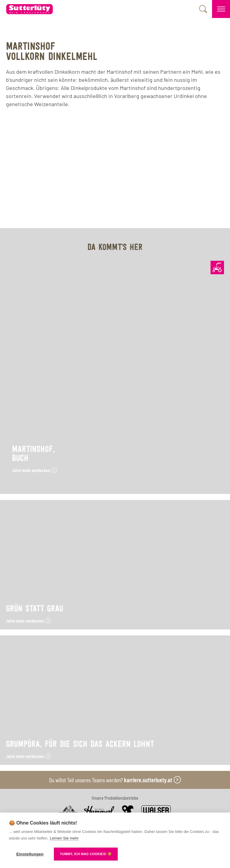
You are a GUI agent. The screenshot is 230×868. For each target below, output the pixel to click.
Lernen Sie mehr (64, 838)
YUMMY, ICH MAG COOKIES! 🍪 (86, 854)
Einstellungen (30, 854)
